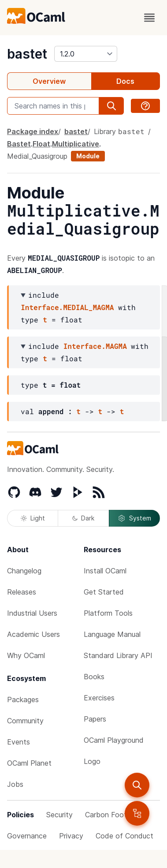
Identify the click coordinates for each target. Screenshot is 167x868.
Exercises (99, 698)
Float (41, 144)
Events (19, 742)
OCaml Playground (114, 740)
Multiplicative (76, 144)
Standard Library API (118, 655)
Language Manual (112, 634)
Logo (92, 761)
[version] (86, 54)
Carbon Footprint (113, 815)
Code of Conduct (124, 836)
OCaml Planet (29, 763)
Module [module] (88, 156)
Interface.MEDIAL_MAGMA (67, 307)
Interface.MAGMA (95, 346)
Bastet (19, 144)
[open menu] (149, 18)
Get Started (104, 592)
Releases (22, 592)
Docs (125, 81)
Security (59, 815)
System (134, 518)
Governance (27, 836)
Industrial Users (32, 613)
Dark (83, 518)
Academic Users (33, 634)
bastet (27, 54)
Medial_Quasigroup (37, 156)
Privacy (71, 836)
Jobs (15, 784)
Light (33, 518)
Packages (23, 700)
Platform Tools (108, 613)
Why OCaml (26, 655)
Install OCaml (105, 571)
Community (25, 721)
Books (94, 677)
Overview (49, 81)
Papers (95, 719)
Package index (33, 131)
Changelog (24, 571)
